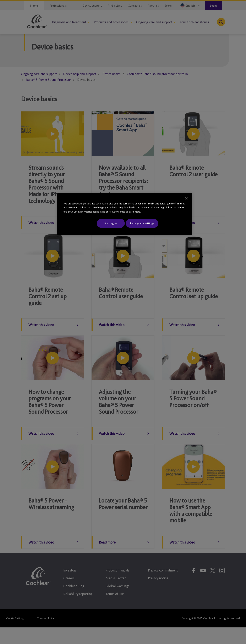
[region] (125, 214)
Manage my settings (142, 223)
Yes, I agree (111, 223)
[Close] (186, 198)
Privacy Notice (118, 212)
